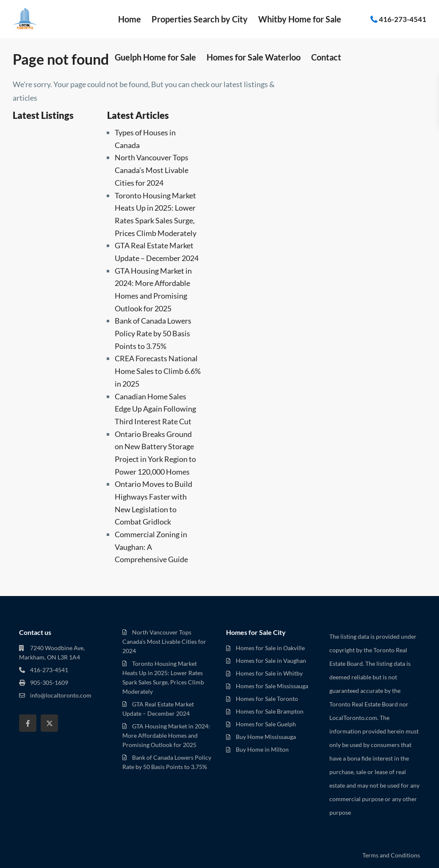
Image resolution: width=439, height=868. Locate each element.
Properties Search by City (200, 19)
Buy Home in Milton (262, 749)
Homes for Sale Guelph (266, 724)
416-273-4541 (403, 19)
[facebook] (28, 723)
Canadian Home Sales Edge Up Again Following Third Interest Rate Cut (155, 409)
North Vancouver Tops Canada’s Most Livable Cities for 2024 (152, 170)
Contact (326, 57)
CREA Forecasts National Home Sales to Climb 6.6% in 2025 (158, 371)
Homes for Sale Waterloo (254, 57)
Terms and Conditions (391, 855)
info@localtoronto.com (61, 695)
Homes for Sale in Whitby (269, 673)
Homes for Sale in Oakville (270, 648)
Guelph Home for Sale (155, 57)
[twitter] (49, 723)
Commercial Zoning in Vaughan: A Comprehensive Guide (151, 547)
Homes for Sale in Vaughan (271, 661)
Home (130, 19)
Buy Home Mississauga (266, 737)
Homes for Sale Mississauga (272, 686)
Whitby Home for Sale (300, 19)
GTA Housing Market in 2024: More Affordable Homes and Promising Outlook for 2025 (166, 735)
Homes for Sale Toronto (267, 699)
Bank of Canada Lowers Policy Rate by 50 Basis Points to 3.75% (153, 333)
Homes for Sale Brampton (270, 711)
